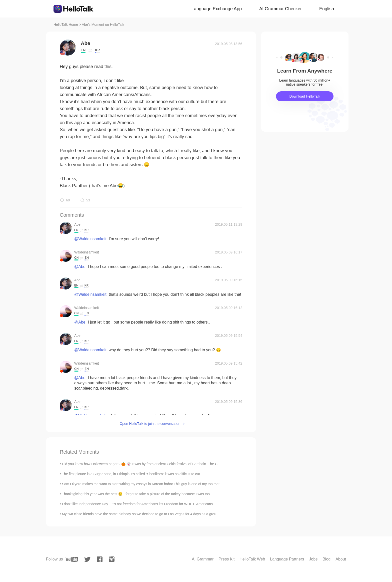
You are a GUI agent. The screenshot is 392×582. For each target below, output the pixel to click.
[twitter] (87, 559)
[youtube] (72, 559)
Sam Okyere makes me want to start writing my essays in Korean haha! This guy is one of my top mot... (142, 484)
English (327, 9)
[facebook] (100, 559)
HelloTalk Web (252, 559)
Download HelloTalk (305, 96)
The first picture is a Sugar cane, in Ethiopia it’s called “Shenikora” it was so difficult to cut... (132, 474)
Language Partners (287, 559)
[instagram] (112, 559)
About (341, 559)
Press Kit (226, 559)
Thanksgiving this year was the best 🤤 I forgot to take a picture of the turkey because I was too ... (138, 494)
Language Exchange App (217, 9)
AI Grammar (203, 559)
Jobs (313, 559)
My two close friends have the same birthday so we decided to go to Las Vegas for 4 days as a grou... (141, 514)
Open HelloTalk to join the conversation (150, 424)
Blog (326, 559)
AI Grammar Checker (280, 9)
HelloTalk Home (66, 25)
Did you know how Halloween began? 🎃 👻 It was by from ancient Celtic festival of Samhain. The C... (141, 464)
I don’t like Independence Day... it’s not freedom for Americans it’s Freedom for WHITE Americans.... (139, 504)
